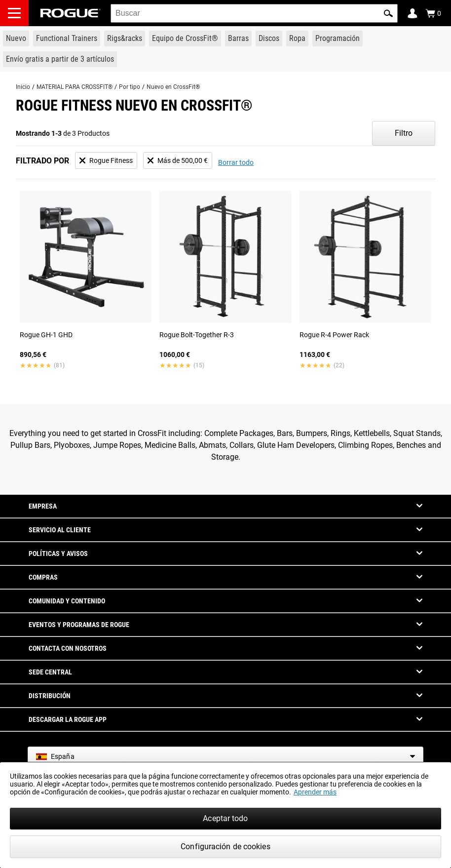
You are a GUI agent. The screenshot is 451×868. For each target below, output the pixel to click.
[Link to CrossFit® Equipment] (185, 39)
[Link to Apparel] (297, 39)
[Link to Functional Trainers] (67, 39)
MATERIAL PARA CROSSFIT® (75, 87)
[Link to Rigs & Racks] (125, 39)
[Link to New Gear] (16, 39)
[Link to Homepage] (71, 13)
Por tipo (130, 87)
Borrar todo (236, 162)
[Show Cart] (433, 13)
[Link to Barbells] (238, 39)
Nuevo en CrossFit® (173, 87)
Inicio (23, 87)
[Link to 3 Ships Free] (60, 59)
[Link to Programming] (338, 39)
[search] (254, 13)
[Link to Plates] (269, 39)
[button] (388, 13)
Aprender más (315, 792)
